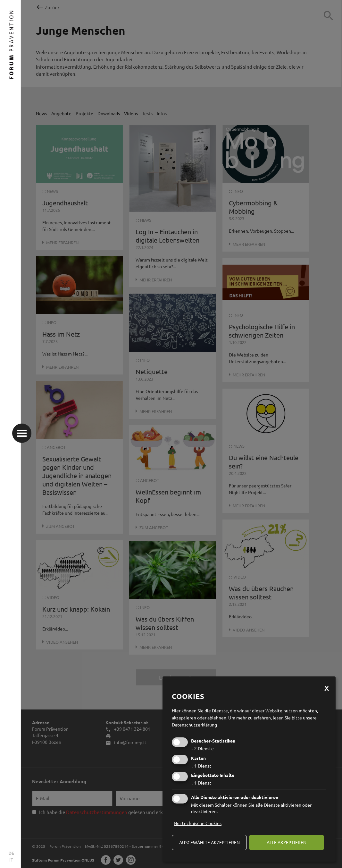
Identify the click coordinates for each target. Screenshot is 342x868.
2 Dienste (202, 748)
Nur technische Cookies (198, 823)
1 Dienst (201, 766)
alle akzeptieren (287, 842)
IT (11, 860)
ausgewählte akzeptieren (209, 842)
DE (11, 853)
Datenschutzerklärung (194, 725)
